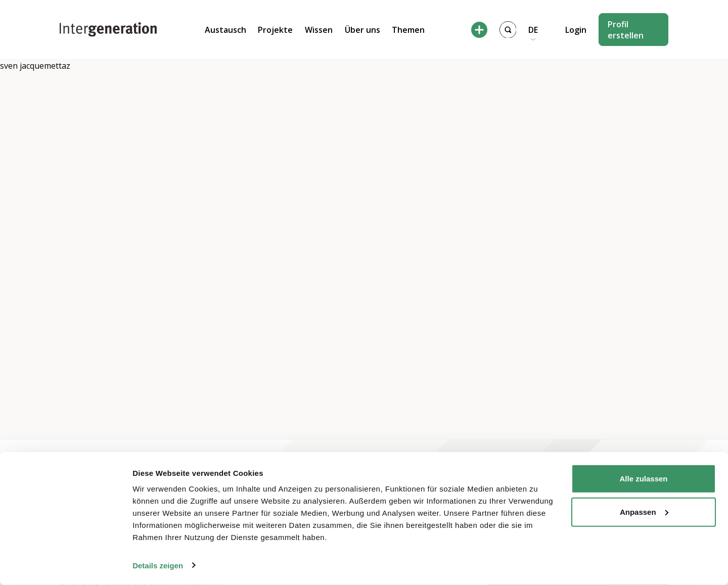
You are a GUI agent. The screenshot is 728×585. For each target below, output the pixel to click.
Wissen (319, 30)
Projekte (275, 30)
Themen (408, 30)
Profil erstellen (626, 30)
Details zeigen (158, 565)
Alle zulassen (643, 479)
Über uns (362, 30)
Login (576, 30)
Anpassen (644, 511)
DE (533, 30)
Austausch (225, 30)
